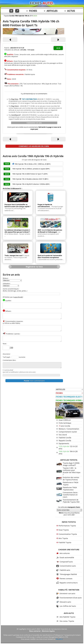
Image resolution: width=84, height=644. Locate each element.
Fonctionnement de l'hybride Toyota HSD (71, 501)
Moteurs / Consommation (69, 429)
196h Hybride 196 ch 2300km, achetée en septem (29, 169)
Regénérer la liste (34, 267)
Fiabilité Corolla (65, 438)
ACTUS (71, 11)
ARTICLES (52, 11)
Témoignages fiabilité (68, 574)
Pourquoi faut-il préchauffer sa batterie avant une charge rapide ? (17, 205)
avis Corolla (64, 426)
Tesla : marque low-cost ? (14, 255)
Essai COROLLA (65, 420)
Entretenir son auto (67, 593)
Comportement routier (68, 432)
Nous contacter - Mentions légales (42, 631)
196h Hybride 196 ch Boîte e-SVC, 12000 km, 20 (30, 164)
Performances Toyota (67, 526)
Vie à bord (63, 435)
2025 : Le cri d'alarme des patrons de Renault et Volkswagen (50, 231)
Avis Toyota (63, 538)
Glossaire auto (65, 602)
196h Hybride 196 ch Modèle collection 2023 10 (28, 179)
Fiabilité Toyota (65, 542)
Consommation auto (68, 566)
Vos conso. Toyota (67, 621)
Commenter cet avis (34, 123)
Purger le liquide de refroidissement (45, 205)
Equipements (64, 443)
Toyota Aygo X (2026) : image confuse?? (71, 464)
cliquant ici (59, 639)
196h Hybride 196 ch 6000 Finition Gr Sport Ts (28, 174)
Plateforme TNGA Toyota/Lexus (70, 489)
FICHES (33, 11)
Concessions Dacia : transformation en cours (70, 495)
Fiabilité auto (65, 570)
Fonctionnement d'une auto (71, 598)
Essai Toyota (64, 530)
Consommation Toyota (68, 534)
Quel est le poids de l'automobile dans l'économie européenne (50, 256)
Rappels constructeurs (69, 583)
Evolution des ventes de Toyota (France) (71, 479)
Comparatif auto (66, 562)
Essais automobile (67, 557)
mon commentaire (34, 381)
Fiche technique (65, 423)
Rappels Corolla (65, 441)
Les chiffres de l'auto (68, 606)
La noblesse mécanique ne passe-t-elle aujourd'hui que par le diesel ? (17, 231)
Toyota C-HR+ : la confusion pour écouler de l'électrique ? (72, 471)
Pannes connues (66, 578)
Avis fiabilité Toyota (67, 617)
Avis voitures (65, 553)
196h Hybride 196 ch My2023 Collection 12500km (29, 184)
